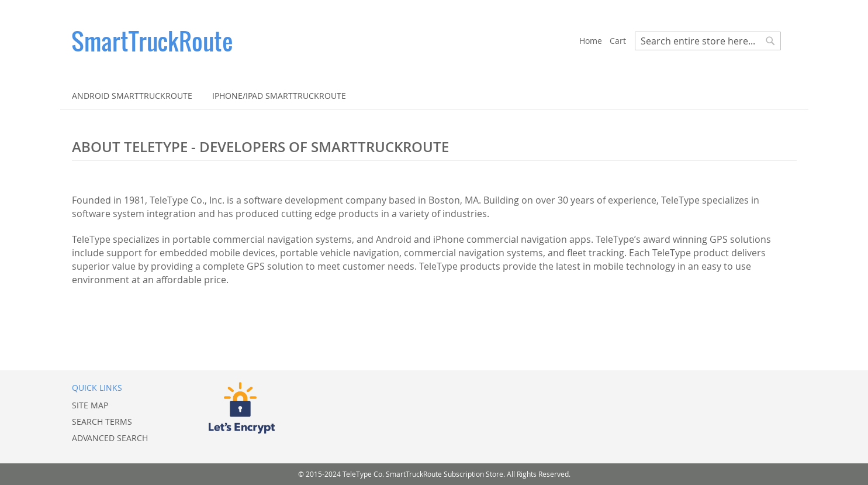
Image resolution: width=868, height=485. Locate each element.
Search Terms (102, 422)
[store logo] (326, 41)
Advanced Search (110, 438)
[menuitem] (132, 96)
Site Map (90, 405)
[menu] (434, 96)
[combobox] (708, 41)
